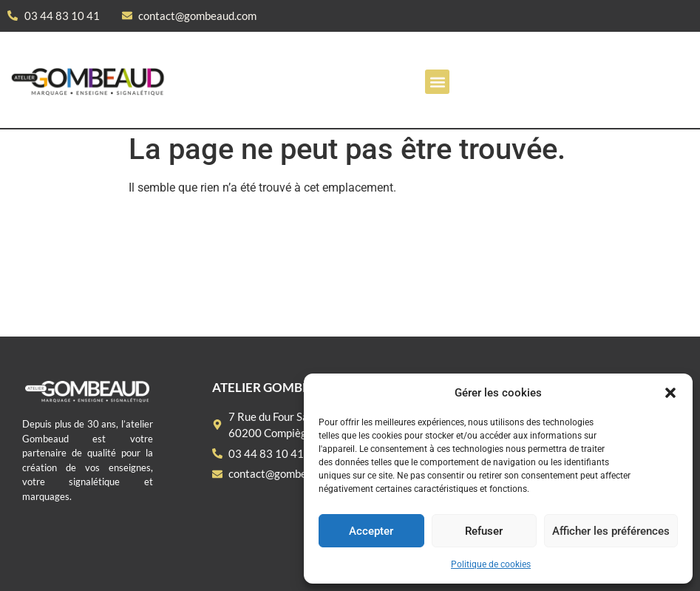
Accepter (371, 531)
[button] (670, 393)
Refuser (484, 531)
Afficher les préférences (611, 531)
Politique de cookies (491, 564)
